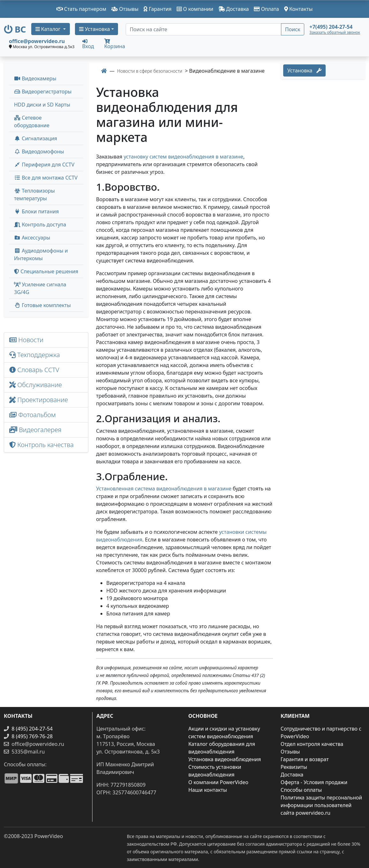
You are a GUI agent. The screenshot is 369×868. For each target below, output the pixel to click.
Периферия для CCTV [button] (44, 165)
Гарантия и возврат (305, 759)
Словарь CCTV (34, 370)
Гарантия (158, 9)
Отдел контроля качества (312, 744)
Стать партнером (81, 9)
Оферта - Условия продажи (314, 782)
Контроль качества (43, 445)
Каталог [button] (49, 29)
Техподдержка (35, 355)
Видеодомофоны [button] (39, 151)
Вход (88, 44)
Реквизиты (294, 767)
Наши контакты (208, 790)
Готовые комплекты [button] (42, 305)
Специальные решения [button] (46, 271)
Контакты (299, 9)
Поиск (293, 29)
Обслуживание (36, 385)
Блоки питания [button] (36, 211)
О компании (195, 9)
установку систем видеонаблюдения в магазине (184, 157)
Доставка (234, 9)
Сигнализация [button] (36, 138)
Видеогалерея (35, 430)
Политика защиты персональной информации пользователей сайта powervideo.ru (321, 805)
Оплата (266, 9)
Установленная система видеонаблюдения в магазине (164, 489)
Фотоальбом (33, 415)
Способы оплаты (301, 790)
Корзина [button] (115, 44)
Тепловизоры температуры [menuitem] (34, 195)
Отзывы (125, 9)
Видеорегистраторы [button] (43, 92)
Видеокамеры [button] (35, 78)
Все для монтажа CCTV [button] (46, 178)
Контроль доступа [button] (40, 224)
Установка (304, 70)
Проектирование (39, 400)
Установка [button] (95, 29)
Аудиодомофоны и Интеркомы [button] (41, 254)
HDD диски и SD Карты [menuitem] (42, 105)
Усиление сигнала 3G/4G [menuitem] (40, 288)
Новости (26, 340)
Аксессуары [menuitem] (32, 238)
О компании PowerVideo (218, 782)
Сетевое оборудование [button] (32, 121)
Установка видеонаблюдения (225, 759)
